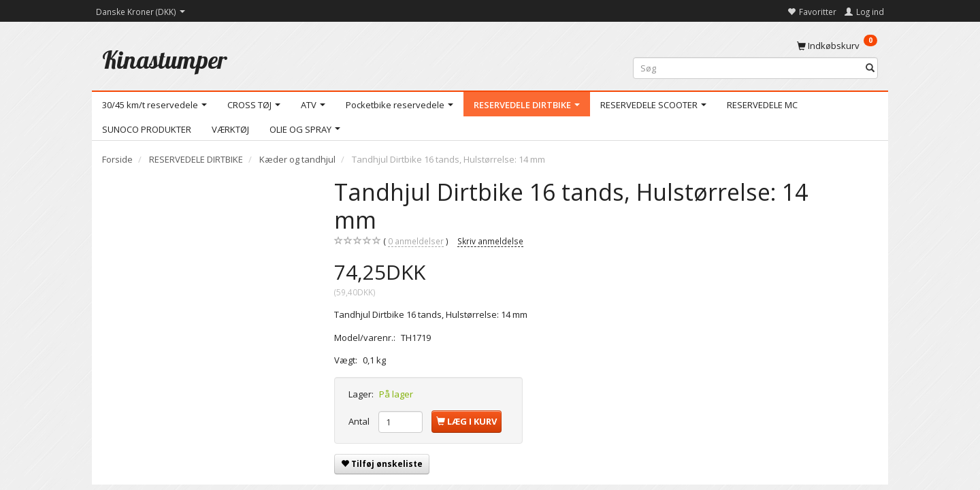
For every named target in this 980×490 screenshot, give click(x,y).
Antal (360, 421)
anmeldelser (416, 241)
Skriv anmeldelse (490, 241)
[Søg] (870, 68)
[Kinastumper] (165, 60)
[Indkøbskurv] (837, 45)
